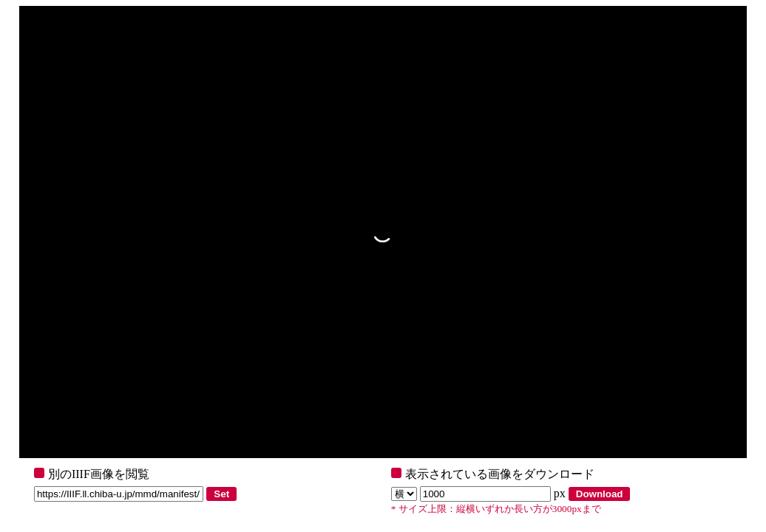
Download (600, 494)
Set (221, 494)
